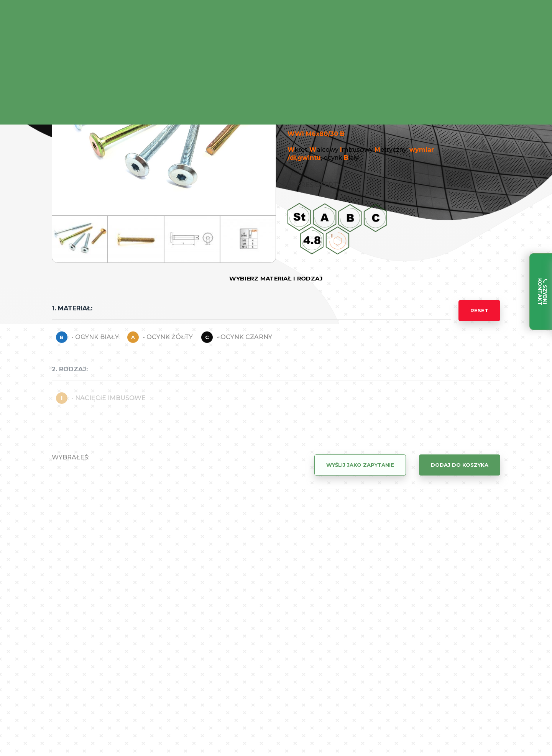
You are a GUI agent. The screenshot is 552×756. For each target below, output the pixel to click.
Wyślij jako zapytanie (360, 465)
